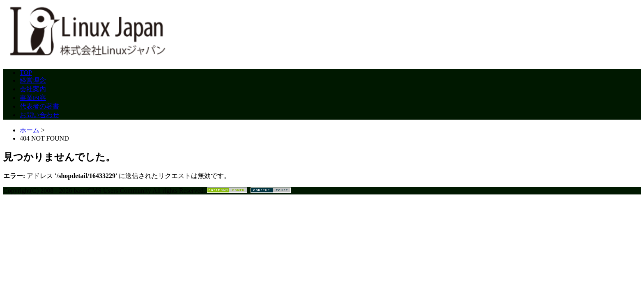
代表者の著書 (39, 106)
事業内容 (33, 98)
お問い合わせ (39, 115)
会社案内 (33, 89)
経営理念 (33, 80)
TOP (26, 73)
